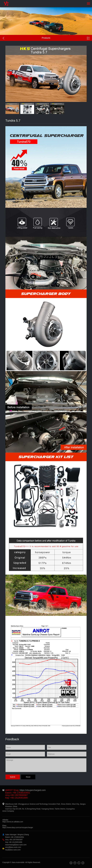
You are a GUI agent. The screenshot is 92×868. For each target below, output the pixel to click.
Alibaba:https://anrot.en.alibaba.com (13, 821)
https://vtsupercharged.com (33, 790)
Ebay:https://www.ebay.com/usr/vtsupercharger (18, 826)
